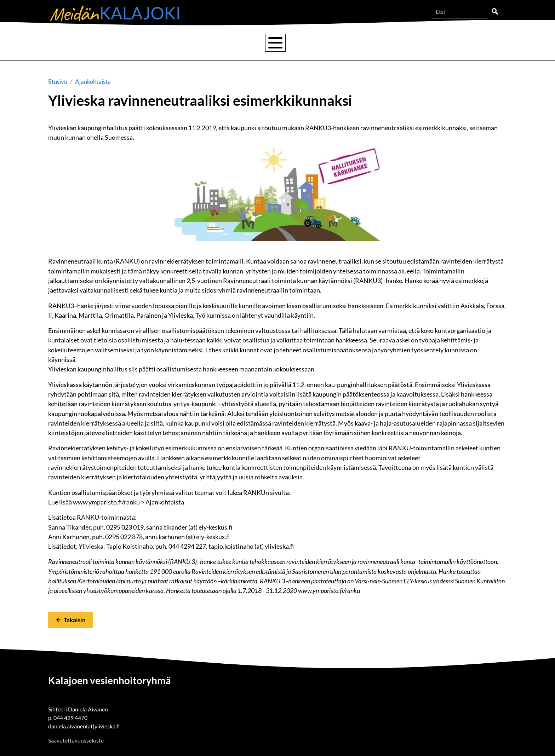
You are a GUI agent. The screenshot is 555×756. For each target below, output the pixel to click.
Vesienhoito (168, 43)
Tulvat (222, 43)
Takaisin (75, 620)
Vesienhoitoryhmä (286, 43)
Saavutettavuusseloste (76, 740)
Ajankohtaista (462, 43)
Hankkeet (344, 43)
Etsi (495, 12)
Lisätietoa (400, 43)
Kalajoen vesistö (101, 43)
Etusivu (58, 82)
